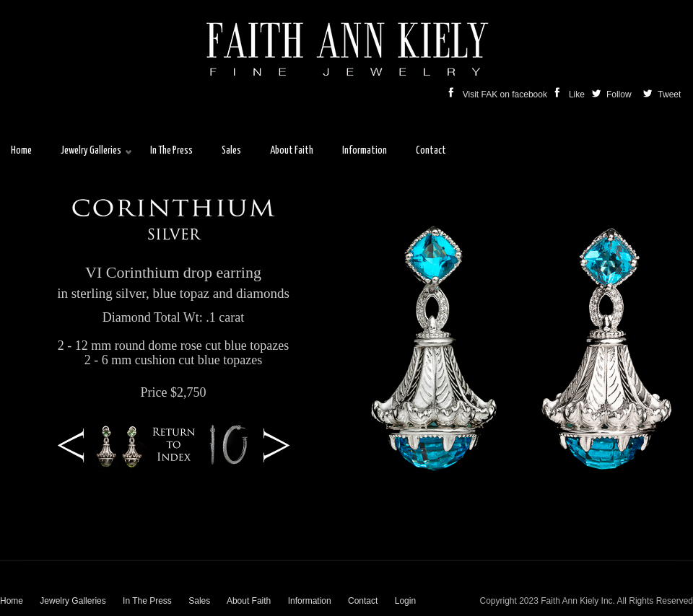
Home (12, 601)
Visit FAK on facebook (499, 94)
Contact (363, 601)
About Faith (249, 601)
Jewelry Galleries (73, 601)
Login (405, 601)
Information (310, 601)
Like (571, 94)
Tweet (668, 94)
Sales (199, 601)
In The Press (147, 601)
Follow (613, 94)
